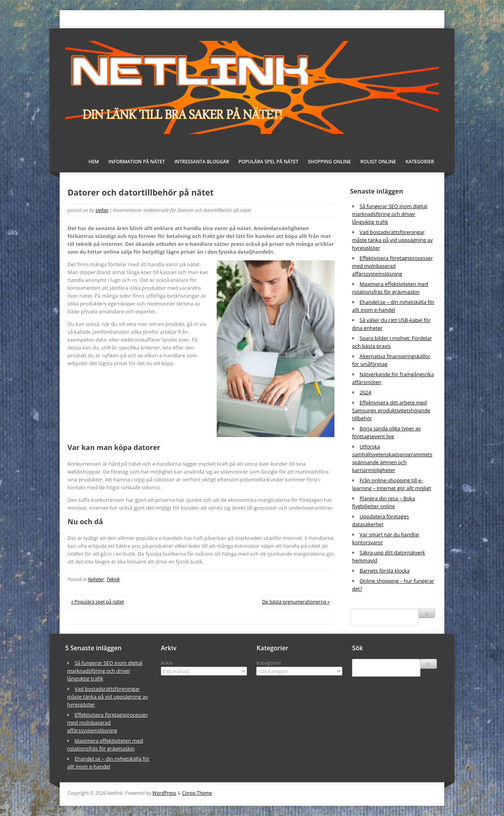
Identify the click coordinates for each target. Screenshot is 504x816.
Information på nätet (137, 162)
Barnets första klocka (385, 571)
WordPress (164, 793)
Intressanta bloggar (202, 162)
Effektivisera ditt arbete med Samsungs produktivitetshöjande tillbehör (391, 410)
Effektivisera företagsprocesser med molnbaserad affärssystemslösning (393, 266)
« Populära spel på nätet (98, 602)
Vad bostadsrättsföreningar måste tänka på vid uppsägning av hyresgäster (392, 240)
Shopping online (329, 162)
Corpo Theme (197, 793)
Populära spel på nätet (269, 162)
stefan (102, 210)
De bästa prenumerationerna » (296, 602)
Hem (94, 162)
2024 (365, 392)
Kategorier (420, 162)
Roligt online (378, 162)
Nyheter (96, 579)
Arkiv (167, 663)
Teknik (113, 579)
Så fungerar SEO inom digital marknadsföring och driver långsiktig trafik (390, 214)
